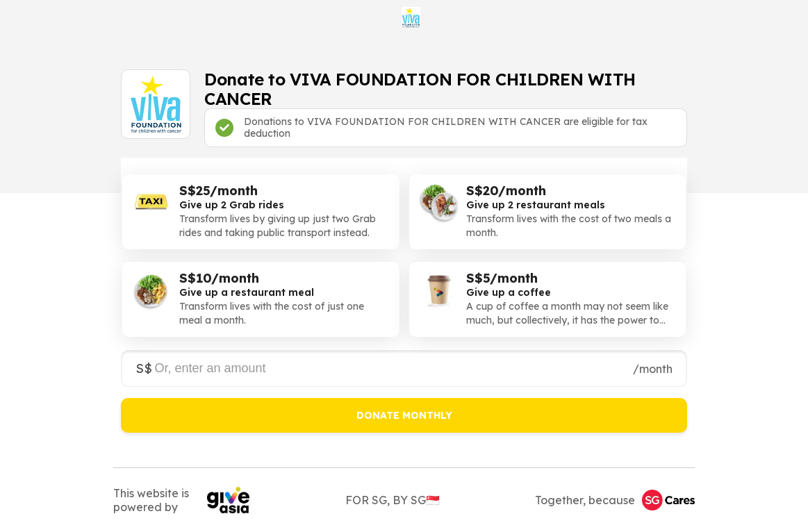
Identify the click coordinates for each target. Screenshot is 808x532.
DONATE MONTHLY (404, 415)
